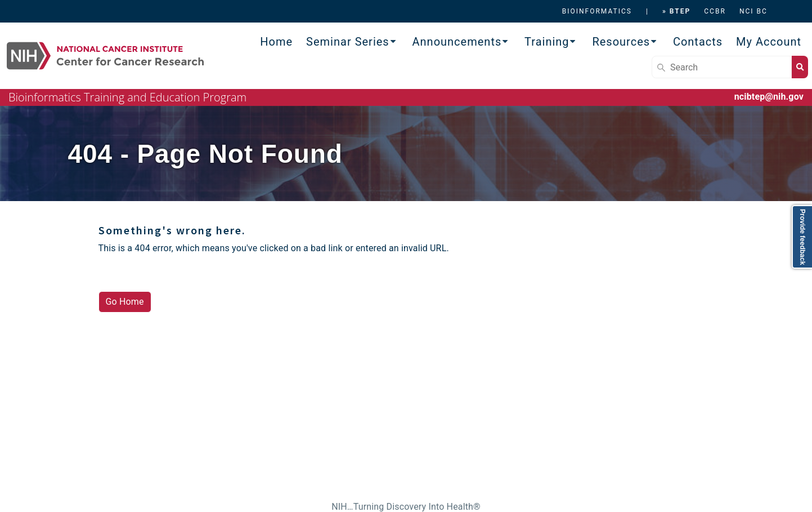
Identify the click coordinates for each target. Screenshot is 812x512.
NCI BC (753, 11)
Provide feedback (802, 237)
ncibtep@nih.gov (769, 97)
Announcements (457, 42)
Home (276, 42)
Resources (621, 42)
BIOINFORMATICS (597, 11)
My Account (769, 42)
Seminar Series (348, 42)
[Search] (722, 67)
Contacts (698, 42)
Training (547, 42)
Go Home (125, 302)
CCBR (715, 11)
